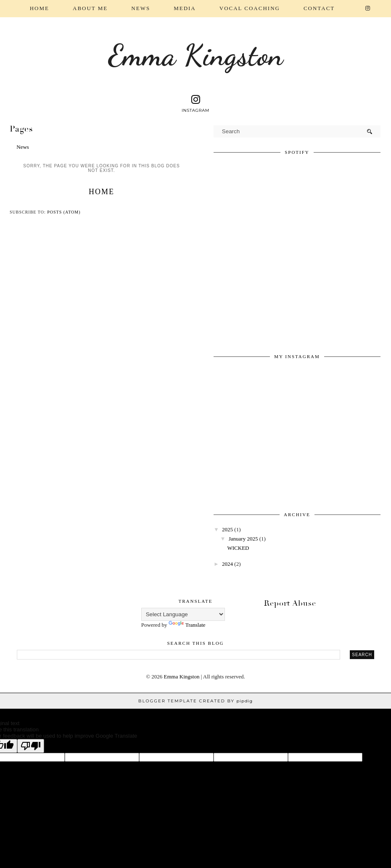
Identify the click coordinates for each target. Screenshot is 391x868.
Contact (319, 8)
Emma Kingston (196, 55)
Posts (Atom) (64, 212)
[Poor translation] (31, 746)
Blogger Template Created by (195, 701)
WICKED (238, 548)
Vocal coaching (250, 8)
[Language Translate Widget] (183, 614)
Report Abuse (290, 603)
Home (40, 8)
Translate (187, 625)
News (141, 8)
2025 (227, 529)
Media (185, 8)
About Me (90, 8)
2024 (227, 564)
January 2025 (243, 539)
